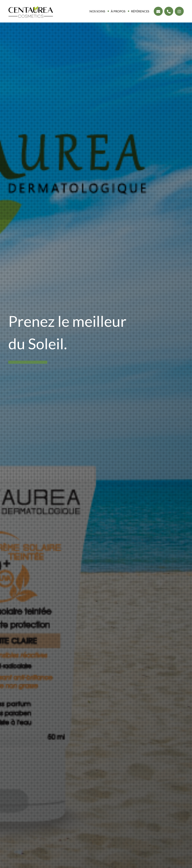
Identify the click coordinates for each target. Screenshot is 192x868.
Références (140, 11)
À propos (118, 11)
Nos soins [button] (97, 11)
